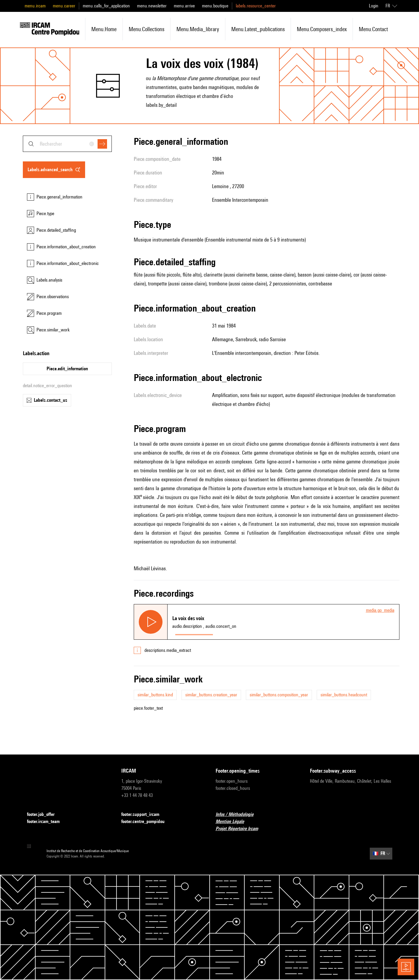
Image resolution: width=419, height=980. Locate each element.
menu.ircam (35, 6)
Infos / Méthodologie (238, 815)
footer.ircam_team (47, 822)
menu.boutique (215, 6)
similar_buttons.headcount (344, 695)
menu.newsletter (152, 6)
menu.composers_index (322, 29)
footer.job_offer (44, 815)
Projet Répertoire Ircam (240, 829)
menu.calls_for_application (106, 6)
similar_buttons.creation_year (211, 695)
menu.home (104, 29)
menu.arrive (184, 6)
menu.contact (373, 29)
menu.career (64, 6)
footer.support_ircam (144, 815)
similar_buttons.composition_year (279, 695)
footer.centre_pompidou (146, 822)
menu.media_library (198, 29)
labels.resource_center (256, 6)
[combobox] (67, 144)
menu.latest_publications (258, 29)
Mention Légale (233, 822)
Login (374, 6)
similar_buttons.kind (155, 695)
